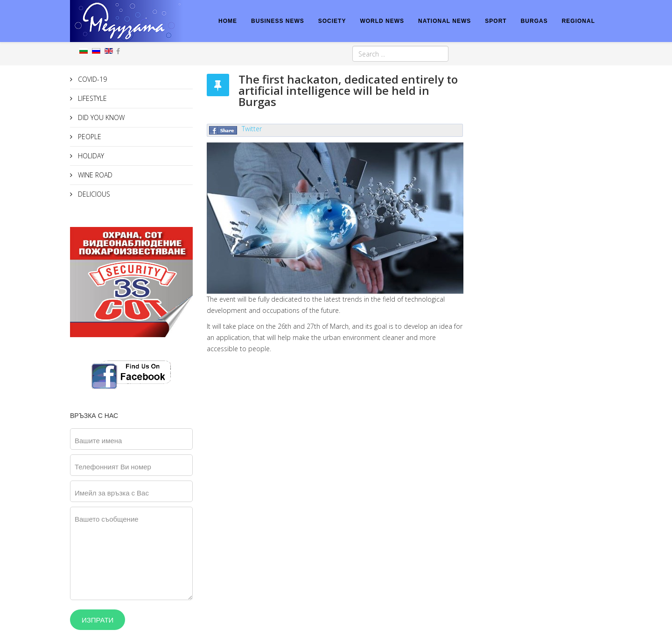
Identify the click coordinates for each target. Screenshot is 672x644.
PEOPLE (89, 137)
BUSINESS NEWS (278, 21)
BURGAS (534, 21)
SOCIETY (332, 21)
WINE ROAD (94, 175)
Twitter (252, 129)
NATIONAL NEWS (444, 21)
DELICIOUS (93, 194)
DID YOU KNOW (100, 117)
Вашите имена (98, 440)
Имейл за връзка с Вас (112, 493)
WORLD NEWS (382, 21)
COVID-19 (91, 79)
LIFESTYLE (91, 98)
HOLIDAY (90, 156)
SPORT (496, 21)
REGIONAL (578, 21)
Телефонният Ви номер (113, 467)
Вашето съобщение (107, 519)
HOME (228, 21)
